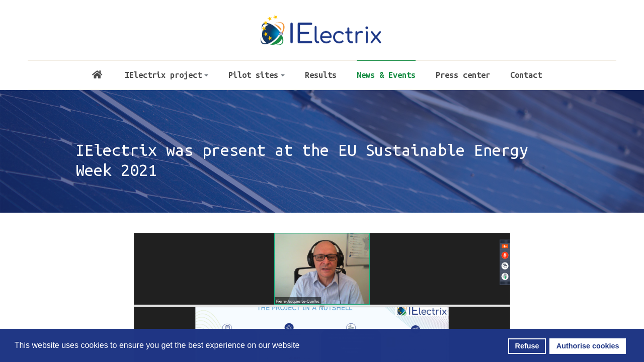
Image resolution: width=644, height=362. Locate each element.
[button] (303, 346)
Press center (463, 75)
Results (321, 75)
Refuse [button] (527, 346)
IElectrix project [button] (167, 75)
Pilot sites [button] (257, 75)
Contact (526, 75)
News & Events (386, 75)
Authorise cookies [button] (588, 346)
